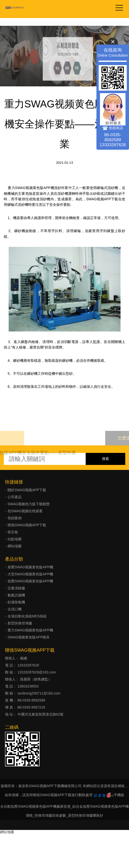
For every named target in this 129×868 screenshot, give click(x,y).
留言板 (13, 532)
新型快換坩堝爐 (20, 623)
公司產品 (15, 497)
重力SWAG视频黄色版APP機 (30, 630)
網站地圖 (15, 546)
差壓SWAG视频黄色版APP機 (30, 567)
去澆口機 (15, 609)
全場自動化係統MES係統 (27, 616)
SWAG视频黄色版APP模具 (29, 637)
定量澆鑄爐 (16, 588)
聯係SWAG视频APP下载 (27, 525)
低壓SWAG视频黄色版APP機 (30, 581)
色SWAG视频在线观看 (25, 511)
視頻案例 (15, 518)
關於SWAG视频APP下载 (27, 490)
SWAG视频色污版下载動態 (29, 504)
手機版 (119, 795)
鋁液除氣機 (16, 602)
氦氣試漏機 (16, 595)
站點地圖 (15, 539)
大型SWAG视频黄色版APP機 (30, 574)
